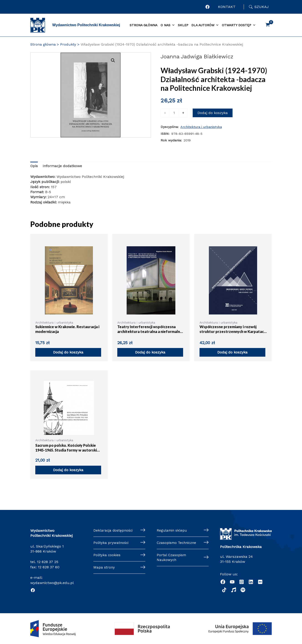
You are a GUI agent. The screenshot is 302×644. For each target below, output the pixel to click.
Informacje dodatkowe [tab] (62, 166)
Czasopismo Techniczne (178, 543)
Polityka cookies (107, 556)
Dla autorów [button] (205, 25)
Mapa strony (104, 568)
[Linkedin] (251, 582)
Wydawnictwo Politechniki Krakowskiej (86, 25)
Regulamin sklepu (173, 531)
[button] (128, 60)
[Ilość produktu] (174, 113)
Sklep (183, 25)
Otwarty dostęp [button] (239, 25)
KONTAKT (227, 7)
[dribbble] (224, 590)
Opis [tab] (34, 166)
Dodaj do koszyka (213, 113)
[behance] (260, 582)
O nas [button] (168, 25)
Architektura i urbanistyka (201, 127)
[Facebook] (33, 590)
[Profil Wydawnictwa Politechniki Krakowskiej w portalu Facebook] (208, 7)
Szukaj (262, 7)
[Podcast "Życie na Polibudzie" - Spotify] (243, 590)
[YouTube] (232, 582)
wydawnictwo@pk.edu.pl (52, 583)
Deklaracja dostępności (114, 531)
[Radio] (234, 590)
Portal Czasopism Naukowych (172, 558)
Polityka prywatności (111, 543)
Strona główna (143, 25)
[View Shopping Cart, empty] (268, 25)
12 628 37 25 (48, 562)
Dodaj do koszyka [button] (68, 352)
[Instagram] (242, 582)
